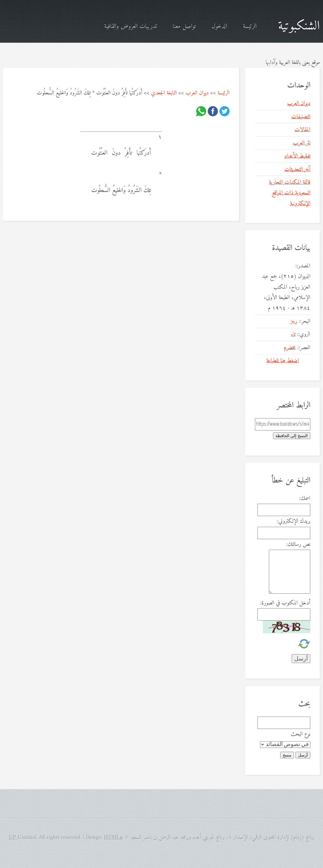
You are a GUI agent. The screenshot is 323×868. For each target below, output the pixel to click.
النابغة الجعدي (164, 93)
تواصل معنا (184, 26)
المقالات (302, 130)
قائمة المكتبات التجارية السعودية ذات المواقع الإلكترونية (290, 193)
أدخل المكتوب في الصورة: (285, 603)
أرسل (303, 755)
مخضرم (290, 348)
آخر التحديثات (297, 169)
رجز (294, 321)
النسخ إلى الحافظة (292, 436)
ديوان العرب (197, 93)
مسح (287, 755)
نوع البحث (301, 734)
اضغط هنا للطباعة (283, 361)
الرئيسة (250, 26)
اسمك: (305, 498)
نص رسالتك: (298, 544)
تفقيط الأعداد (297, 156)
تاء (293, 334)
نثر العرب (302, 143)
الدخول (219, 26)
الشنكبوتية (299, 26)
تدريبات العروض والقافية (130, 26)
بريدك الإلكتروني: (294, 521)
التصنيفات (301, 117)
